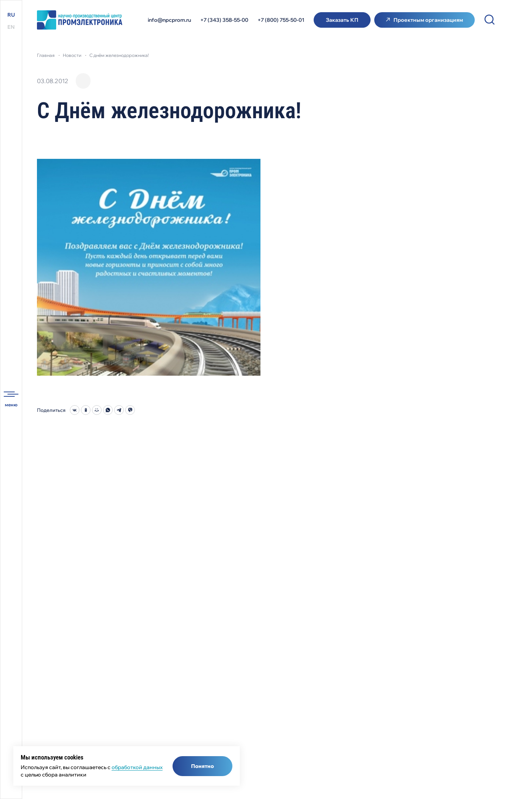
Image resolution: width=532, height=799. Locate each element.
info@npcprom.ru (169, 20)
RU (11, 15)
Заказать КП (342, 20)
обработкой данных (137, 767)
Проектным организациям (428, 20)
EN (11, 27)
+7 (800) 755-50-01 (281, 20)
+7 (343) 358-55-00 (224, 20)
